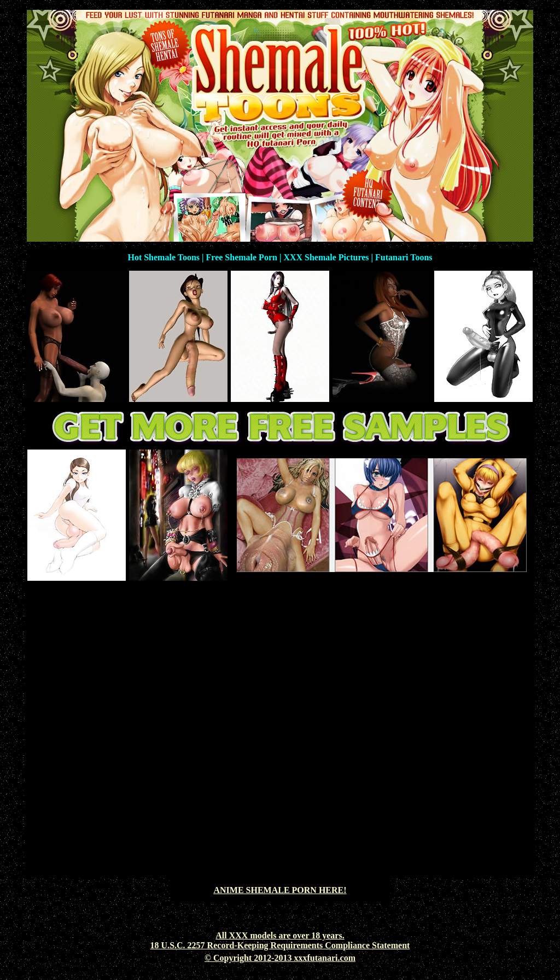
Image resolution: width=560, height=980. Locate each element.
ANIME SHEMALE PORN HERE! (280, 890)
